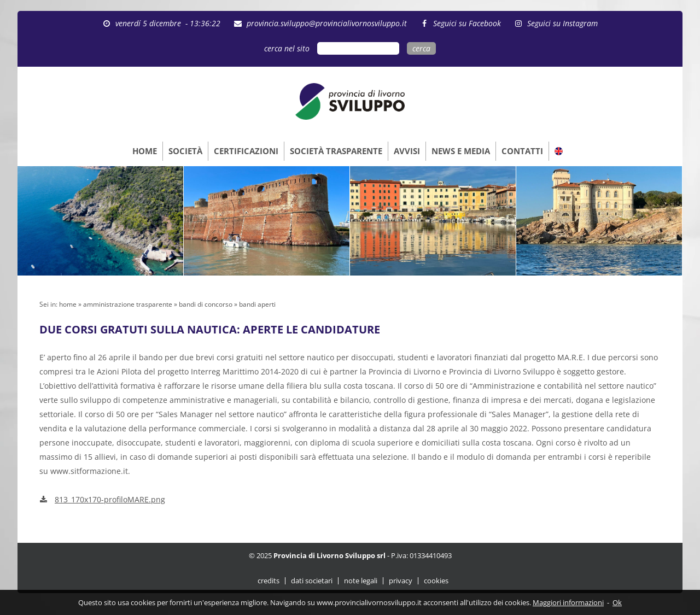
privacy (401, 581)
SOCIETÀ (185, 151)
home (68, 304)
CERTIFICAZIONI (246, 151)
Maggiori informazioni (568, 602)
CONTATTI (522, 151)
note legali (361, 581)
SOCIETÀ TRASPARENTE (336, 151)
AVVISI (407, 151)
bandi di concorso (206, 304)
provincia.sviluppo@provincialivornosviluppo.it (327, 23)
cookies (436, 581)
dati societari (312, 581)
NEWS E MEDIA (461, 151)
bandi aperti (257, 304)
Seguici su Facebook (467, 23)
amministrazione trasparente (128, 304)
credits (269, 581)
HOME (145, 151)
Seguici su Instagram (562, 23)
